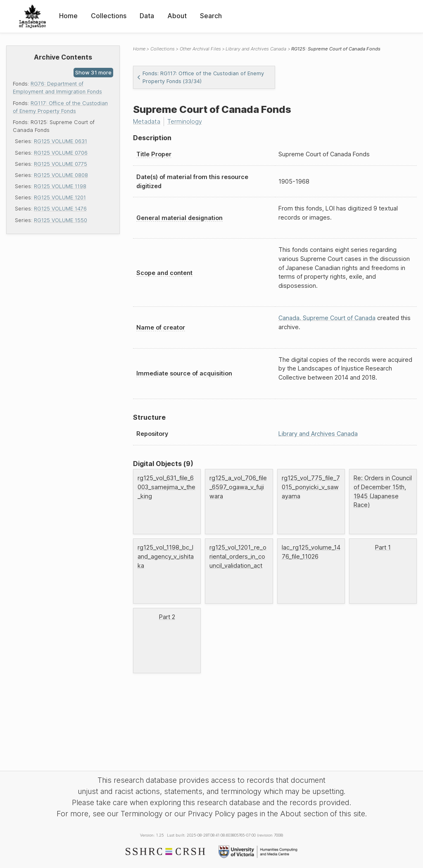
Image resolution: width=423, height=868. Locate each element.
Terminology (185, 121)
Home (68, 16)
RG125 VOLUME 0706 (61, 153)
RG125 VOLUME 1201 (60, 197)
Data (147, 16)
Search (211, 16)
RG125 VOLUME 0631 (61, 141)
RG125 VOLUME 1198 (60, 186)
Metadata (147, 121)
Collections (109, 16)
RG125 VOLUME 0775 (61, 164)
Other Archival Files (200, 49)
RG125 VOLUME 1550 (61, 220)
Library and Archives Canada (256, 49)
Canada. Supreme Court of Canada (327, 318)
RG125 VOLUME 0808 (61, 175)
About (177, 16)
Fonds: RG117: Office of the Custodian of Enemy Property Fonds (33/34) (200, 77)
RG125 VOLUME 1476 (60, 209)
